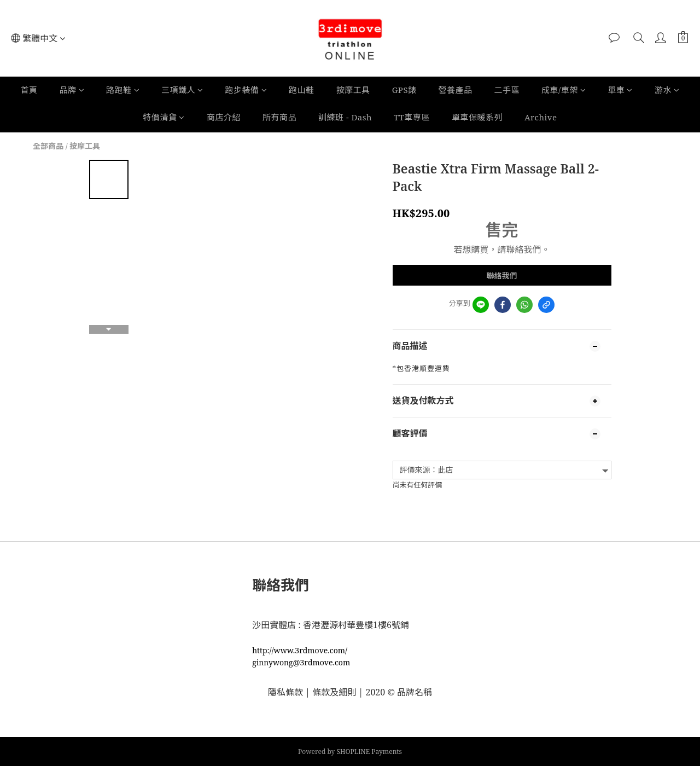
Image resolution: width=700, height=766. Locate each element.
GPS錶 (404, 90)
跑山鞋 (302, 90)
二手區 (507, 90)
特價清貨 (164, 117)
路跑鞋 (123, 90)
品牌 (72, 90)
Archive (541, 117)
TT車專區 (412, 117)
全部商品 (48, 146)
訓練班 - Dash (345, 117)
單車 (620, 90)
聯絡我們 (502, 275)
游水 (667, 90)
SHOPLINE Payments (370, 752)
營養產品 (456, 90)
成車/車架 (564, 90)
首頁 (29, 90)
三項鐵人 (182, 90)
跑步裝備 (246, 90)
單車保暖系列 (477, 117)
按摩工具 (353, 90)
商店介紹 (224, 117)
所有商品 (279, 117)
